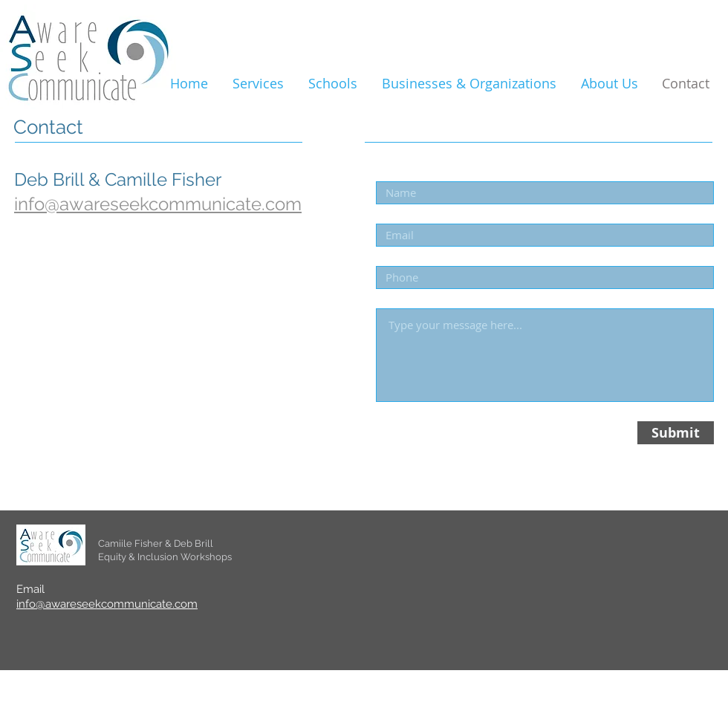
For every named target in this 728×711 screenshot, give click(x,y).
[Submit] (676, 433)
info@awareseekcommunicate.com (107, 604)
